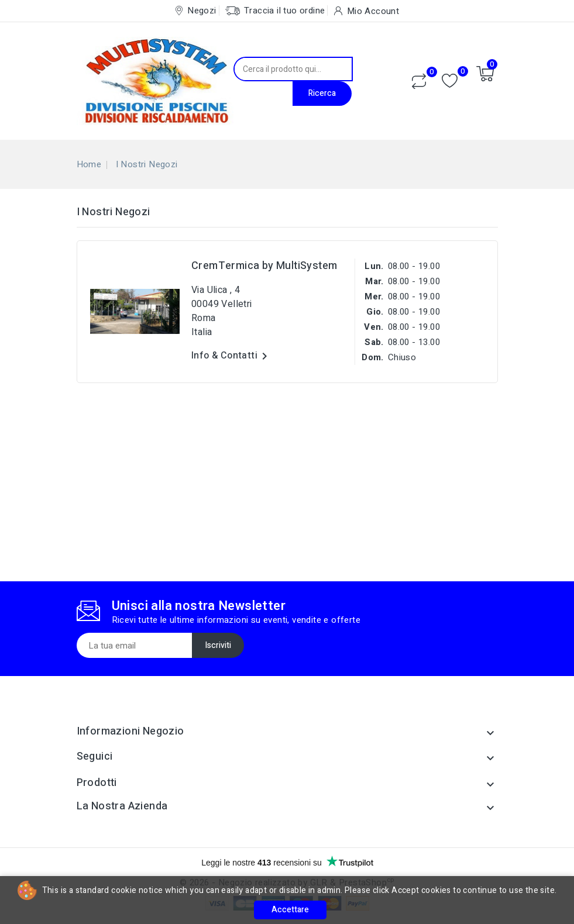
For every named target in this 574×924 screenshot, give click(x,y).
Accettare (290, 910)
